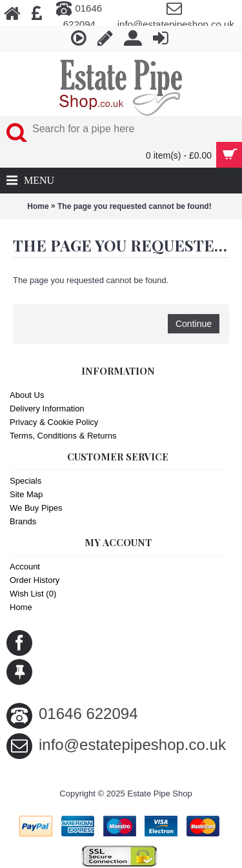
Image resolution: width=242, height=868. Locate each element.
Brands (23, 521)
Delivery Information (47, 409)
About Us (27, 395)
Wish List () (33, 594)
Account (25, 567)
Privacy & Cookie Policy (54, 422)
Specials (25, 481)
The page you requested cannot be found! (135, 206)
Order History (35, 580)
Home (38, 206)
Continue (194, 324)
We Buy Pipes (36, 508)
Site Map (26, 494)
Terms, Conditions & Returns (63, 436)
